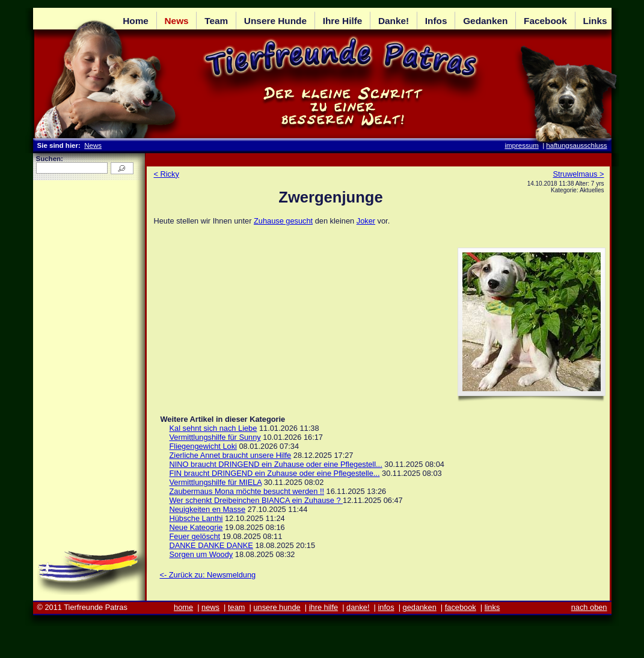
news (210, 607)
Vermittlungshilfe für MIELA (216, 482)
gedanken (420, 607)
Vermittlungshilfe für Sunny (215, 437)
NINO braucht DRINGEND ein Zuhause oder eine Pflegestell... (276, 464)
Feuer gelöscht (195, 536)
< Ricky (167, 174)
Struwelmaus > (579, 174)
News (93, 145)
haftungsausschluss (576, 145)
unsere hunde (277, 607)
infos (386, 607)
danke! (358, 607)
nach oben (589, 607)
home (183, 607)
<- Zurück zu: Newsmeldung (208, 575)
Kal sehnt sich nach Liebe (213, 428)
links (492, 607)
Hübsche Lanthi (196, 518)
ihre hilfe (324, 607)
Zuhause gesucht (283, 221)
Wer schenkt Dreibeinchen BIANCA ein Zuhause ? (256, 500)
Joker (366, 221)
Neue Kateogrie (196, 527)
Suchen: (50, 159)
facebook (461, 607)
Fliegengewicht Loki (203, 446)
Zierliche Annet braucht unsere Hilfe (231, 455)
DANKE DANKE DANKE (211, 545)
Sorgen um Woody (201, 554)
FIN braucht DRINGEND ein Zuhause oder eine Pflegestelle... (275, 473)
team (236, 607)
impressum (521, 145)
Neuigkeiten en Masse (208, 509)
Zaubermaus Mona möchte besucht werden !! (247, 491)
